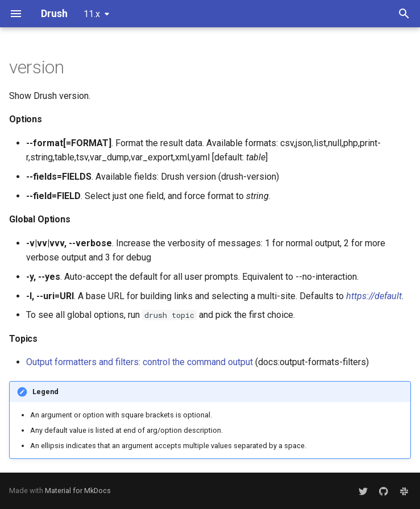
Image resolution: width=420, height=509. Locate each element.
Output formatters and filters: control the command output (140, 362)
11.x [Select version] (92, 14)
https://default (374, 296)
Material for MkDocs (78, 491)
